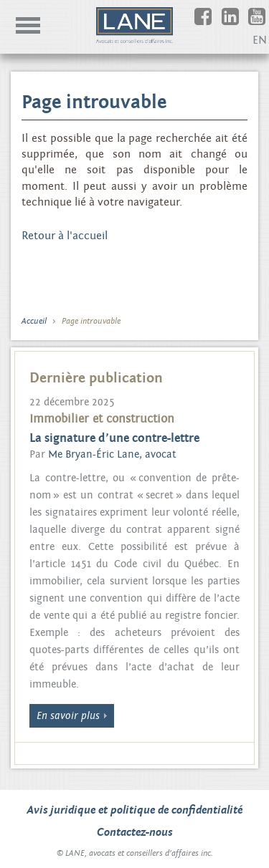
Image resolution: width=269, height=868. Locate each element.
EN (260, 40)
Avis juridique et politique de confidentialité (135, 810)
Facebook (213, 23)
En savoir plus (68, 716)
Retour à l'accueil (65, 236)
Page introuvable (91, 321)
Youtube (267, 23)
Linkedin (240, 23)
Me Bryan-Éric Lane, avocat (112, 454)
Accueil (34, 321)
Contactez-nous (134, 832)
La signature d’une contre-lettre (114, 438)
